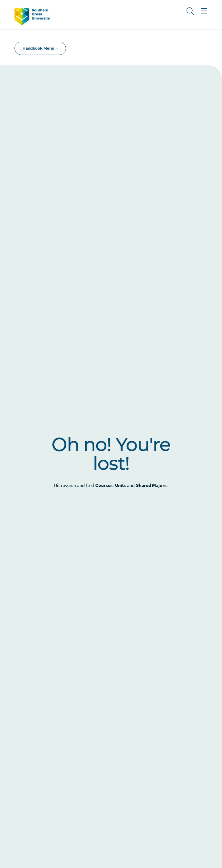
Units (120, 485)
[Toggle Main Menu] (204, 11)
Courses (104, 485)
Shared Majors (151, 485)
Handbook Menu (39, 48)
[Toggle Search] (190, 11)
